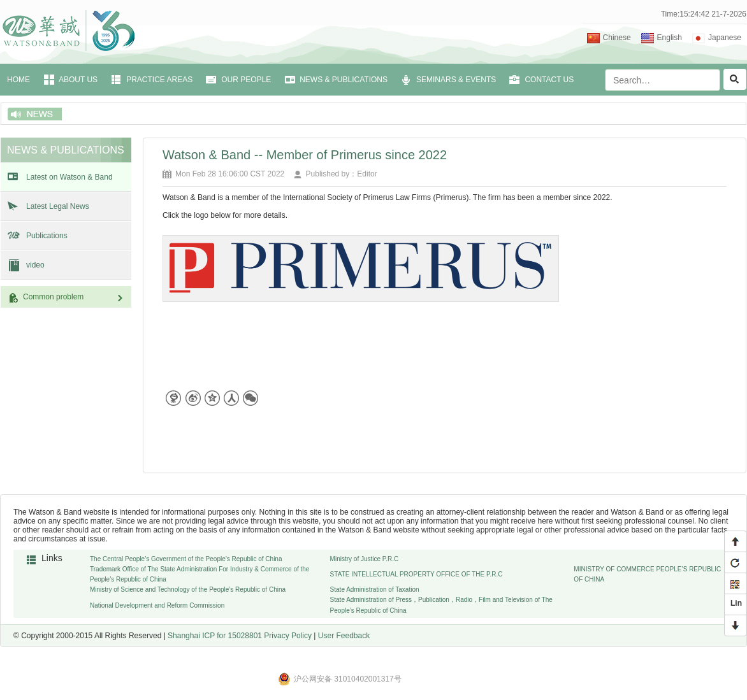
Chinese (617, 38)
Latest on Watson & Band (69, 177)
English (670, 38)
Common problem (74, 297)
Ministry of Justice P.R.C (365, 559)
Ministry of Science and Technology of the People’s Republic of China (188, 589)
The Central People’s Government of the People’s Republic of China (186, 559)
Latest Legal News (58, 206)
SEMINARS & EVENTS (456, 80)
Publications (47, 236)
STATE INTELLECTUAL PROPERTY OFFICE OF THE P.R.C (417, 574)
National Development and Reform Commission (157, 605)
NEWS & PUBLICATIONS (344, 80)
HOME (18, 80)
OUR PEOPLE (246, 80)
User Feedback (344, 636)
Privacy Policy (288, 636)
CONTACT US (549, 80)
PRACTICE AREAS (159, 80)
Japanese (725, 38)
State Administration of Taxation (375, 589)
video (35, 265)
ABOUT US (78, 80)
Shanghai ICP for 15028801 (215, 636)
